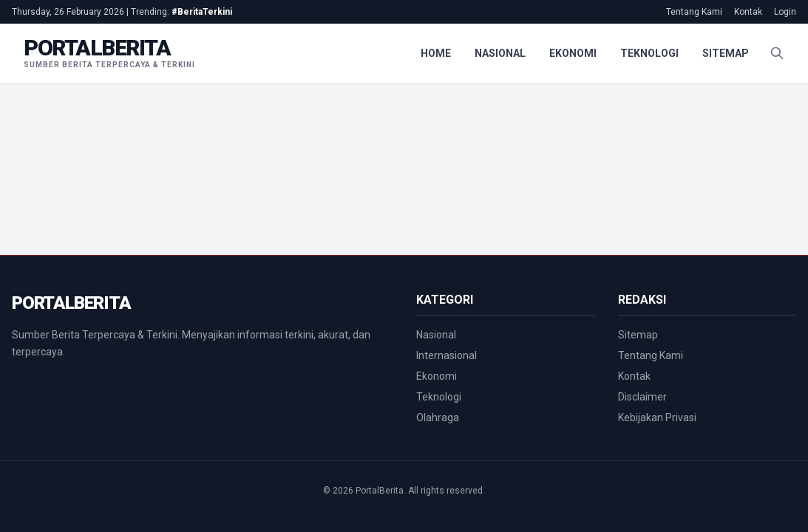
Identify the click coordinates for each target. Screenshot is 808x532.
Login (785, 12)
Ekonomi (573, 53)
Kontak (748, 12)
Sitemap (726, 53)
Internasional (447, 355)
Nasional (500, 53)
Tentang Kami (694, 12)
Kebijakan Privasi (657, 417)
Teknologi (649, 53)
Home (436, 53)
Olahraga (438, 417)
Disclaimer (642, 397)
